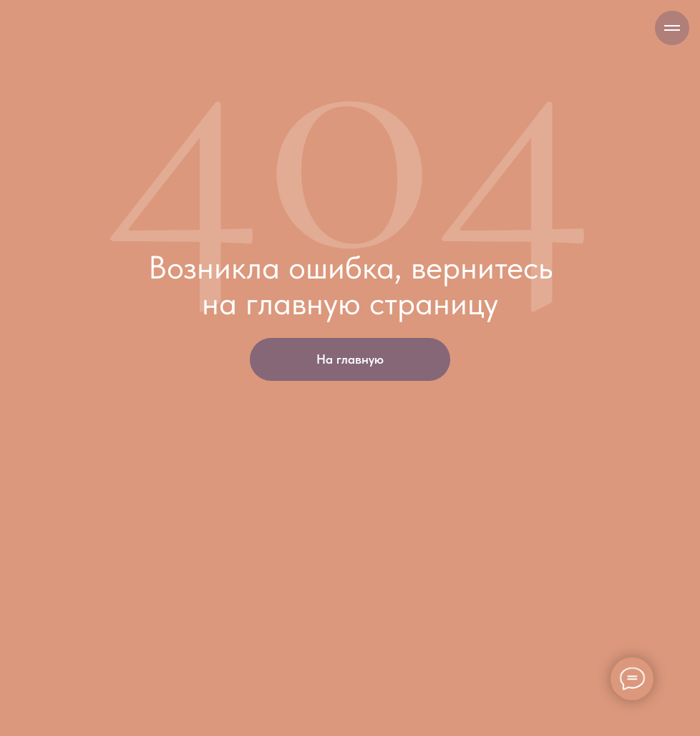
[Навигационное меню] (672, 28)
